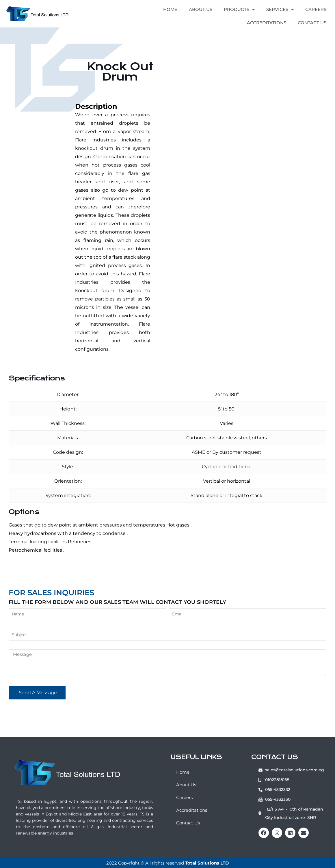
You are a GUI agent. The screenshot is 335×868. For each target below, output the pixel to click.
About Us (201, 9)
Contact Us (312, 23)
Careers (316, 9)
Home (170, 9)
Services (280, 10)
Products (239, 10)
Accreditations (267, 23)
